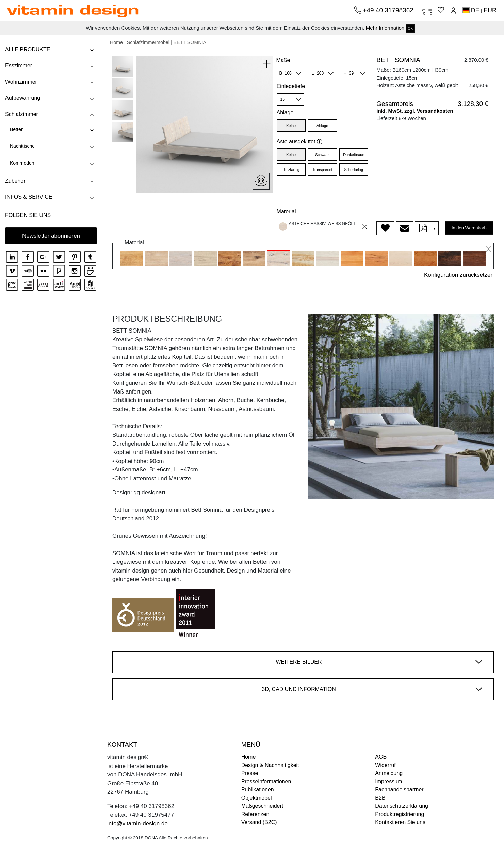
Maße (283, 60)
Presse (250, 773)
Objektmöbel (257, 798)
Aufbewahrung (23, 98)
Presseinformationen (266, 781)
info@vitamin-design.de (137, 824)
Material (286, 212)
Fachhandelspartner (399, 790)
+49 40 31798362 (389, 10)
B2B (380, 798)
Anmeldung (389, 773)
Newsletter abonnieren (51, 236)
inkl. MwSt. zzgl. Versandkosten (415, 111)
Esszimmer (19, 66)
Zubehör (15, 181)
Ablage (285, 113)
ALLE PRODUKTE (28, 50)
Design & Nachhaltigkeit (270, 765)
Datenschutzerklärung (402, 806)
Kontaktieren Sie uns (400, 822)
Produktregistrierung (400, 814)
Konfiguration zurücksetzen (459, 275)
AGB (381, 757)
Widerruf (385, 765)
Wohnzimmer (21, 82)
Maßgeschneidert (262, 806)
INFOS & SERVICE (29, 197)
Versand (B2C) (259, 822)
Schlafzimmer (22, 114)
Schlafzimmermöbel (148, 42)
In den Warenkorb (469, 228)
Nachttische (22, 146)
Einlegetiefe (291, 86)
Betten (17, 129)
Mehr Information (385, 28)
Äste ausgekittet (300, 141)
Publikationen (258, 790)
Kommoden (22, 163)
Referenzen (255, 814)
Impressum (388, 781)
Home (116, 42)
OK (410, 28)
